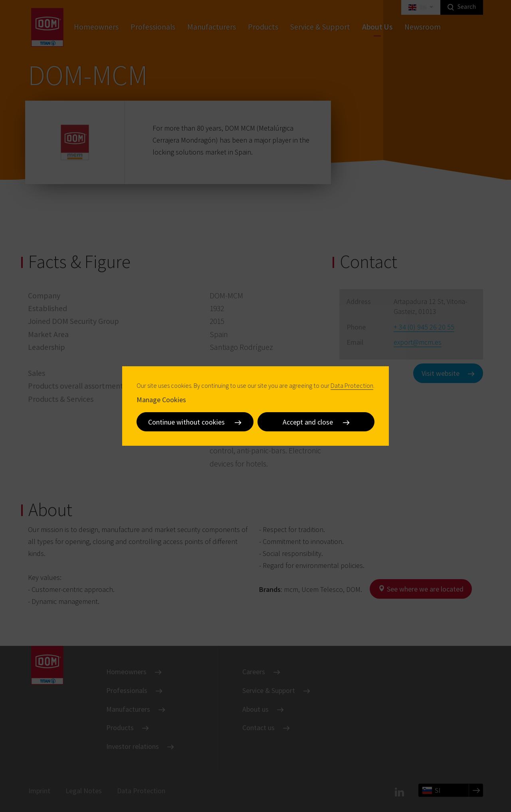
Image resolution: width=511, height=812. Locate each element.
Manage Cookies (161, 400)
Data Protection (352, 385)
